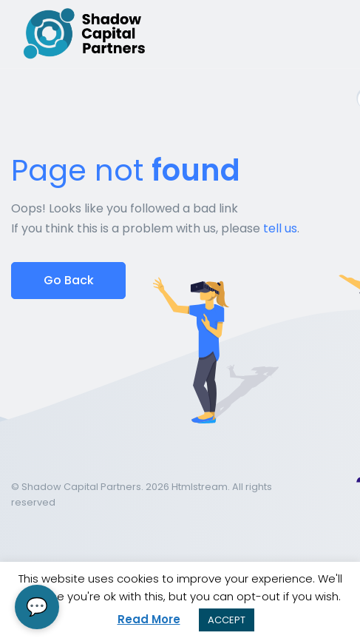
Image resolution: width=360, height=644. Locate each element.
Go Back (69, 280)
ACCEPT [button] (227, 620)
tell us (280, 228)
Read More (149, 619)
